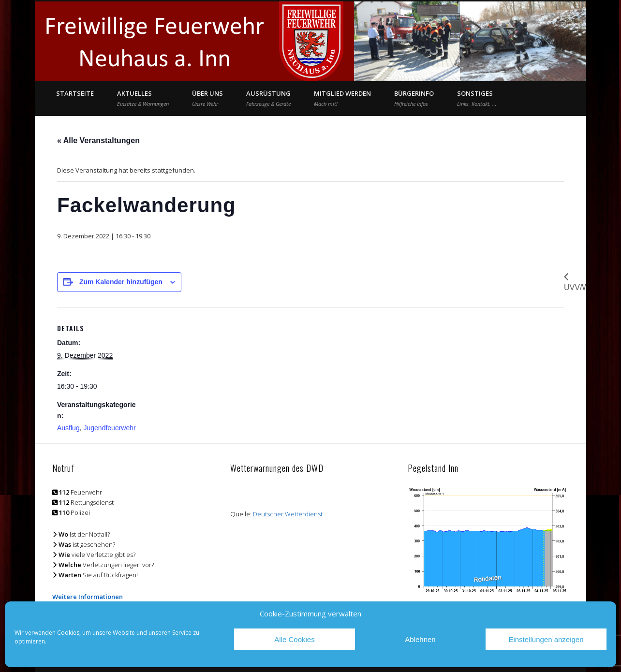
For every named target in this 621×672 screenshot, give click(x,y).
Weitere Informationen (88, 597)
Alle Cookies (294, 639)
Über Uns (207, 98)
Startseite (75, 93)
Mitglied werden (342, 98)
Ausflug (68, 428)
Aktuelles (143, 98)
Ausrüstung (268, 98)
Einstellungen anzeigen (546, 639)
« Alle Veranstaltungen (98, 140)
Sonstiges (477, 98)
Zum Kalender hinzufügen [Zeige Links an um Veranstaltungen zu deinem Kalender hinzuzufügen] (121, 282)
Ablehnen (420, 639)
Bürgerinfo (414, 98)
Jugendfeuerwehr (109, 428)
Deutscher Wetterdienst (288, 514)
